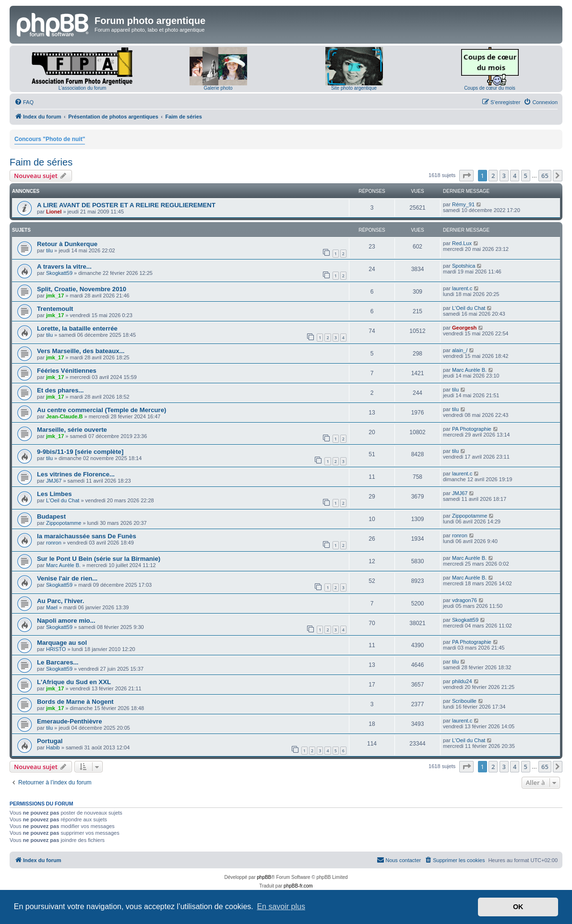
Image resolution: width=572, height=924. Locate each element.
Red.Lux (462, 243)
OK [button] (518, 907)
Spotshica (464, 266)
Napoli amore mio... (66, 621)
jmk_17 (55, 296)
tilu (49, 250)
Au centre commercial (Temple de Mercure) (101, 410)
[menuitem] (24, 102)
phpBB (264, 877)
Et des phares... (60, 390)
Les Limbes (54, 494)
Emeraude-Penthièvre (70, 721)
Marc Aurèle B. (469, 370)
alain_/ (460, 350)
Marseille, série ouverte (72, 430)
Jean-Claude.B (64, 416)
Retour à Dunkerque (67, 244)
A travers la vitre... (64, 267)
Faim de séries (41, 162)
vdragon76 (465, 600)
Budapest (51, 516)
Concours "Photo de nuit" (50, 139)
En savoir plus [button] (281, 906)
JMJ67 (54, 481)
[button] (466, 176)
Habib (53, 747)
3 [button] (504, 176)
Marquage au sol (62, 643)
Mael (52, 607)
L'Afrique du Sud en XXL (74, 682)
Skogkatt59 (59, 273)
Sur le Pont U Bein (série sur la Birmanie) (99, 559)
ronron (54, 543)
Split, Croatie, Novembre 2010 (82, 289)
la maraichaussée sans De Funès (87, 536)
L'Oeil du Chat (469, 308)
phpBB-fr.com (298, 886)
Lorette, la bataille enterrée (77, 328)
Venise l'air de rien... (67, 578)
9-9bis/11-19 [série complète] (80, 452)
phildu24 (462, 681)
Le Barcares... (58, 662)
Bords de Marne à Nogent (75, 702)
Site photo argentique (354, 88)
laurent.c (462, 288)
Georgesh (464, 328)
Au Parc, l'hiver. (60, 601)
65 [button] (545, 176)
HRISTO (56, 649)
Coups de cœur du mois (490, 88)
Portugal (50, 741)
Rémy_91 (463, 204)
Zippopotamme (64, 523)
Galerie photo (218, 88)
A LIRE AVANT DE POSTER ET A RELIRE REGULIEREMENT (126, 205)
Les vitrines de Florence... (76, 474)
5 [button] (526, 176)
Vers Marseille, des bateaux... (81, 351)
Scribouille (464, 701)
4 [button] (515, 176)
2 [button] (493, 176)
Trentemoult (55, 309)
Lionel (54, 212)
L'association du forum (83, 88)
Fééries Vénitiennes (67, 371)
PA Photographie (472, 429)
